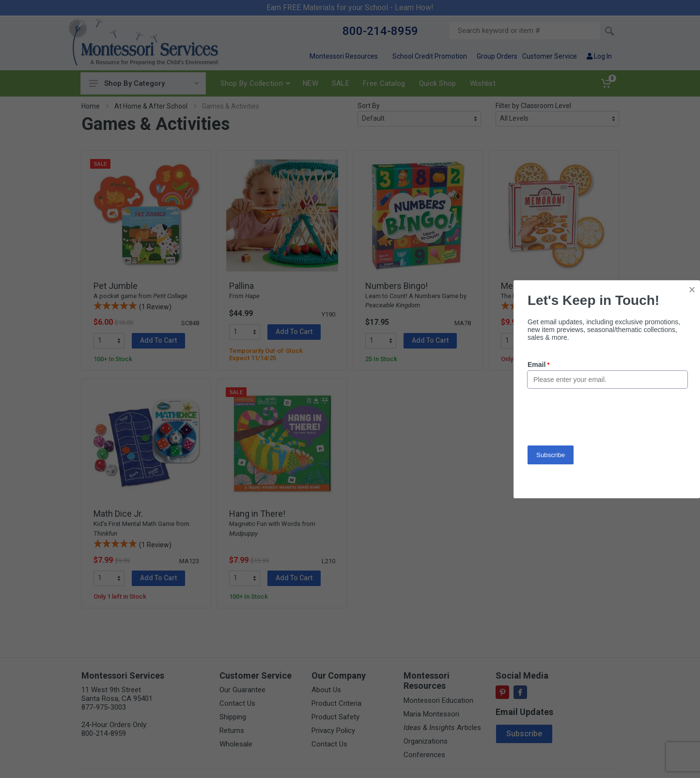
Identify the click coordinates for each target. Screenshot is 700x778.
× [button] (692, 290)
